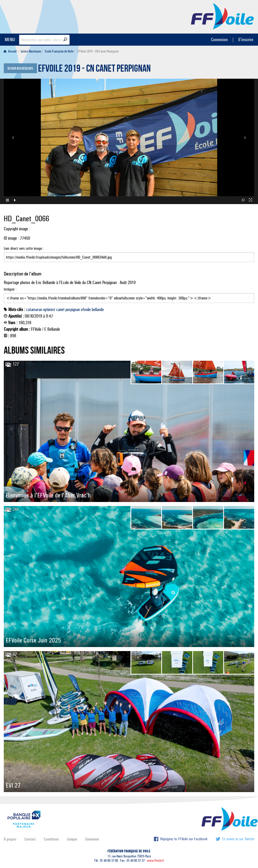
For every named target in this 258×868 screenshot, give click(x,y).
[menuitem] (11, 51)
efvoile (86, 310)
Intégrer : (129, 295)
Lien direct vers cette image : (129, 254)
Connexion (219, 39)
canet (60, 310)
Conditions (51, 839)
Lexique (72, 839)
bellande (98, 310)
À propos (10, 839)
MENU (10, 39)
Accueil (10, 51)
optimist (49, 310)
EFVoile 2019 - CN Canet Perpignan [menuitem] (98, 51)
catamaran (34, 310)
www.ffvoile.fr (156, 861)
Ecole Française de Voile (59, 51)
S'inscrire (246, 39)
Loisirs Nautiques (31, 51)
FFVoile (222, 16)
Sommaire (92, 839)
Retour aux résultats (20, 69)
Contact (30, 839)
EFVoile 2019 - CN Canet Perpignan (94, 70)
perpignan (73, 310)
